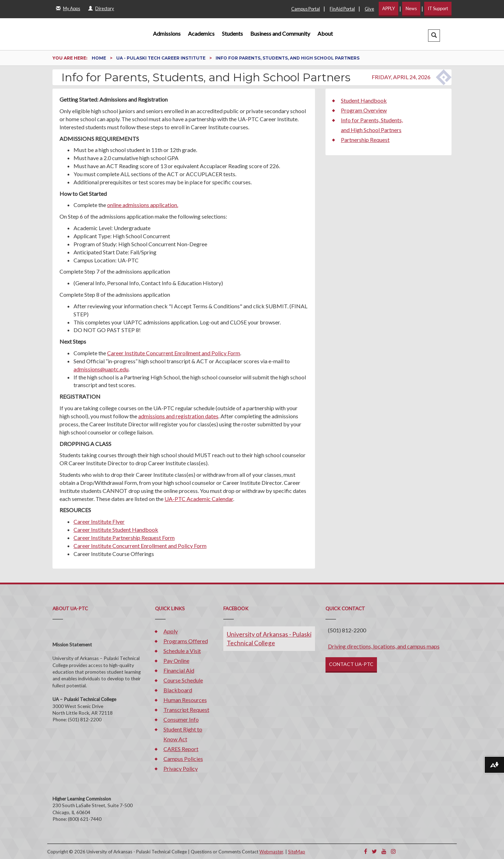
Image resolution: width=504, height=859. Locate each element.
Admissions (167, 33)
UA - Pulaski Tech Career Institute (161, 58)
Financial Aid (179, 670)
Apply (171, 631)
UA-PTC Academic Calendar (199, 499)
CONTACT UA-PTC (351, 664)
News (411, 8)
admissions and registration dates (178, 416)
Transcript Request (186, 710)
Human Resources (185, 700)
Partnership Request (365, 140)
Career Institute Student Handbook (116, 530)
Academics (201, 33)
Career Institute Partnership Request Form (124, 538)
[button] (434, 36)
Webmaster (271, 852)
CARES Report (181, 749)
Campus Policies (183, 759)
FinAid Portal (342, 9)
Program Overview (364, 110)
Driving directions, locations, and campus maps (384, 646)
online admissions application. (143, 205)
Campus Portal (306, 9)
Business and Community (280, 33)
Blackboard (178, 690)
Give (369, 9)
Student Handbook (364, 100)
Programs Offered (186, 641)
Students (232, 33)
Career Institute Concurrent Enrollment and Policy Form (174, 353)
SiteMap (297, 852)
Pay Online (176, 661)
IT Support (438, 8)
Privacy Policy (181, 768)
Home (99, 58)
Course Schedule (183, 680)
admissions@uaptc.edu (101, 369)
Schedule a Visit (182, 651)
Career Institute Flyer (99, 521)
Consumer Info (181, 719)
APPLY (388, 8)
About (325, 33)
